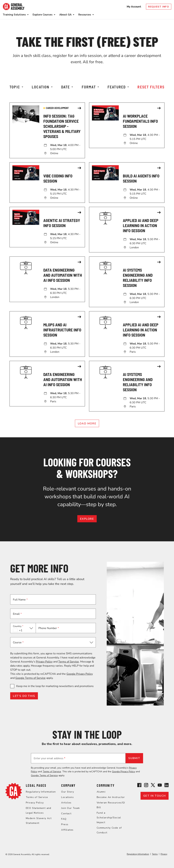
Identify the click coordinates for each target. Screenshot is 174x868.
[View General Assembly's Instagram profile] (146, 786)
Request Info (159, 7)
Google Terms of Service (30, 678)
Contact (66, 814)
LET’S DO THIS (24, 696)
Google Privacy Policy (80, 674)
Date (67, 87)
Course (18, 642)
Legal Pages (36, 785)
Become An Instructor (111, 797)
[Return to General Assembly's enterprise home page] (14, 7)
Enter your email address (49, 758)
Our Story (68, 792)
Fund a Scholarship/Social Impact (109, 818)
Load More (87, 424)
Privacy (164, 854)
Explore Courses (43, 15)
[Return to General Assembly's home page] (14, 798)
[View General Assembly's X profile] (153, 786)
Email (17, 614)
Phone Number (49, 628)
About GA (65, 15)
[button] (23, 628)
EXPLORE (87, 519)
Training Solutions (14, 15)
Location (42, 87)
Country (18, 626)
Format (90, 87)
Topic (16, 87)
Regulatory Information (41, 792)
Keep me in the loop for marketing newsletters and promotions (55, 686)
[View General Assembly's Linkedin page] (167, 786)
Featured (118, 87)
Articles (66, 803)
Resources (85, 15)
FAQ (64, 819)
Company (68, 785)
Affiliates (67, 830)
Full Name (20, 600)
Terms (155, 854)
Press (65, 824)
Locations (67, 797)
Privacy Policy (44, 662)
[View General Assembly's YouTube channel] (160, 786)
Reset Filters (151, 87)
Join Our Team (70, 808)
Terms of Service (69, 662)
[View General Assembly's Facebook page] (139, 786)
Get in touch (155, 796)
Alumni (101, 792)
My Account (134, 7)
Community (106, 785)
